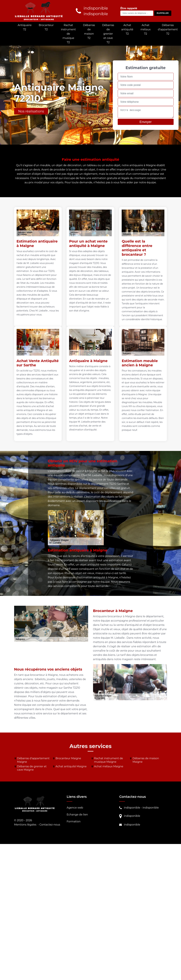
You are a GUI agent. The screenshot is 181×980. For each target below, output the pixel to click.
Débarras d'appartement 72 (168, 29)
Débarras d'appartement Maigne (33, 760)
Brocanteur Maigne (68, 758)
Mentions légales (25, 825)
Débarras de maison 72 (89, 32)
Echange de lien (77, 815)
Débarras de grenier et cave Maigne (32, 768)
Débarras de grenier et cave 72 (108, 34)
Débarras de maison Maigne (146, 760)
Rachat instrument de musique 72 (68, 34)
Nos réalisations (31, 111)
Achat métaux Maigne (109, 766)
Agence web (75, 808)
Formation (73, 821)
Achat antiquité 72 (127, 29)
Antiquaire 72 (25, 27)
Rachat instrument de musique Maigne (109, 760)
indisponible (132, 808)
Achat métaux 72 (146, 29)
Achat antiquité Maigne (71, 766)
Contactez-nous (50, 825)
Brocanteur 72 (46, 27)
